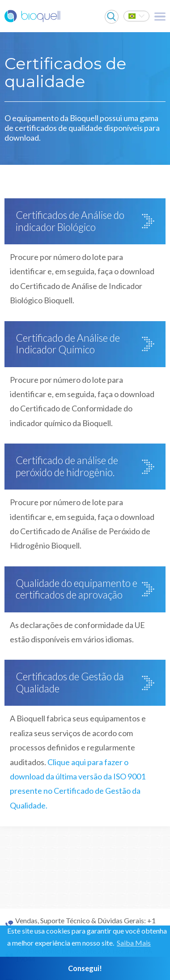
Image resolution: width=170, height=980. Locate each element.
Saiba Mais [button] (134, 943)
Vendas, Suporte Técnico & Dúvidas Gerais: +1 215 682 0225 (85, 925)
